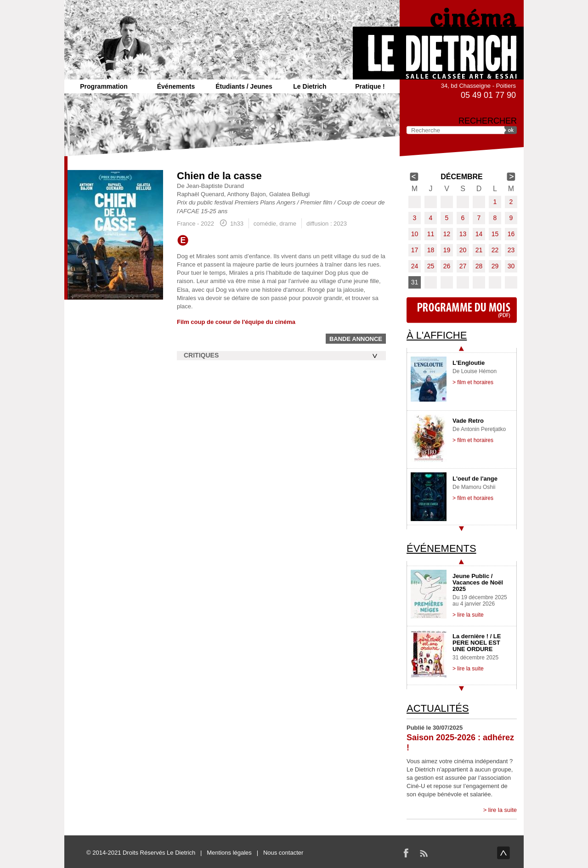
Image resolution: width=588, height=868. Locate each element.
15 (495, 234)
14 (479, 234)
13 (463, 234)
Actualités (438, 708)
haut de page (503, 853)
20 (463, 250)
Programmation (104, 86)
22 (495, 250)
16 (511, 234)
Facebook (406, 853)
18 (431, 250)
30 (511, 266)
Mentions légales (229, 853)
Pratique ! (370, 86)
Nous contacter (283, 853)
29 (495, 266)
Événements (176, 86)
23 (511, 250)
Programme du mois (462, 310)
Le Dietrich (310, 86)
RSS (424, 853)
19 (447, 250)
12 (447, 234)
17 (415, 250)
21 (479, 250)
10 (415, 234)
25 (431, 266)
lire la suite (503, 810)
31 (415, 282)
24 (415, 266)
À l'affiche (437, 335)
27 (463, 266)
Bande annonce (356, 339)
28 (479, 266)
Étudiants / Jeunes (244, 86)
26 (447, 266)
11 (431, 234)
